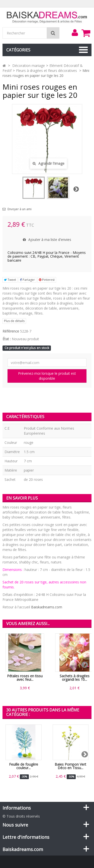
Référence (11, 331)
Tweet (10, 280)
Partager (27, 280)
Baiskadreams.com (47, 607)
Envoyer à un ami (20, 209)
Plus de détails (14, 321)
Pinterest (47, 280)
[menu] (75, 33)
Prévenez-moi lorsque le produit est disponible (47, 376)
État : (7, 339)
